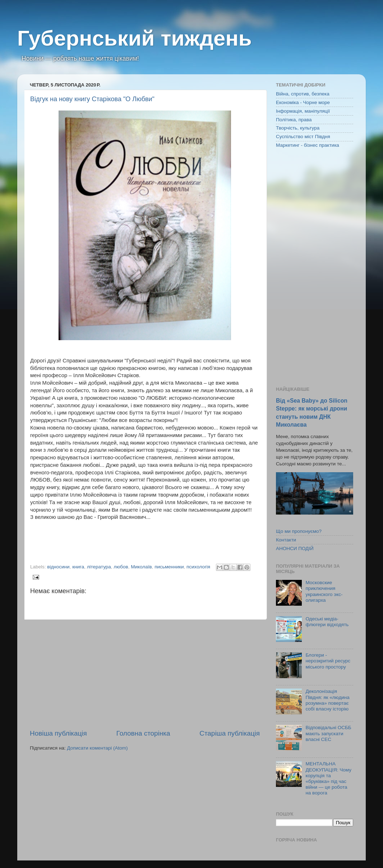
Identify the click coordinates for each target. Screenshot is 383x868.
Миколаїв (141, 567)
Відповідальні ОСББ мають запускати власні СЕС (328, 733)
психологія (198, 567)
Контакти (286, 540)
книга (78, 567)
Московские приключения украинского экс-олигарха (324, 591)
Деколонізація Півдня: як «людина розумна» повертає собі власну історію (327, 700)
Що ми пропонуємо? (299, 531)
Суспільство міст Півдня (303, 137)
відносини (58, 567)
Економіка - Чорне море (303, 102)
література (99, 567)
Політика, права (294, 120)
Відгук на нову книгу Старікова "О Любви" (92, 99)
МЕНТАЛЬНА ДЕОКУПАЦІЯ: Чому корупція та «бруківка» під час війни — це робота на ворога (328, 778)
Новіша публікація (58, 733)
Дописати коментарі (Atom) (97, 748)
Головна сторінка (143, 733)
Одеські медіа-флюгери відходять (327, 622)
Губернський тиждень (135, 38)
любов (121, 567)
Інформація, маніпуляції (303, 111)
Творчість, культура (298, 128)
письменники (169, 567)
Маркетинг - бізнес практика (308, 145)
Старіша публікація (230, 733)
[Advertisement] (145, 674)
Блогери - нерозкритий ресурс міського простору (328, 661)
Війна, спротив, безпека (303, 94)
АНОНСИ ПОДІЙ (295, 548)
